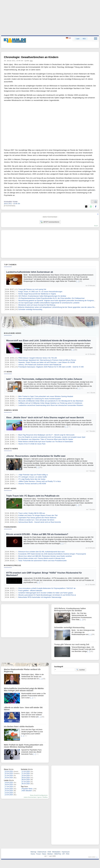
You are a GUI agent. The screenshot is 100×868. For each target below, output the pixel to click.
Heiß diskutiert (27, 791)
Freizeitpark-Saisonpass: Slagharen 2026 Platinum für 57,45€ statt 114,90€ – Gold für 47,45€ (51, 367)
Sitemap (33, 852)
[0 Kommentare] (10, 206)
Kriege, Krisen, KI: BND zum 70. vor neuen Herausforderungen (40, 292)
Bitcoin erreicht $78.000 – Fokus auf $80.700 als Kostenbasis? (37, 534)
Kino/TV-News (11, 449)
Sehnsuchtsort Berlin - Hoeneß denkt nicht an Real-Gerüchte (40, 522)
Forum (38, 854)
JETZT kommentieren (50, 222)
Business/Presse (13, 565)
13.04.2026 (9, 795)
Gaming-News (11, 410)
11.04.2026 (26, 773)
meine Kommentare (30, 797)
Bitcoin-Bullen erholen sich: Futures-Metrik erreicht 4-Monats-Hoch (42, 558)
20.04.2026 (9, 778)
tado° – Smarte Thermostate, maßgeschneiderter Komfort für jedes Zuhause (44, 379)
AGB (49, 852)
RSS (68, 854)
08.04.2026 (26, 780)
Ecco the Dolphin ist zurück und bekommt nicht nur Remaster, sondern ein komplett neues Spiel (52, 437)
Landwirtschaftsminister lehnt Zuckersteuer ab (30, 272)
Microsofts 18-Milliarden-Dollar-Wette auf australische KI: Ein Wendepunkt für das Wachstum (51, 401)
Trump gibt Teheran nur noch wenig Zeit (32, 289)
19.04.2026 (9, 782)
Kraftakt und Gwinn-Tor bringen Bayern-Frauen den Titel (38, 515)
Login (78, 39)
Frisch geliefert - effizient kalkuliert (30, 591)
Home (33, 854)
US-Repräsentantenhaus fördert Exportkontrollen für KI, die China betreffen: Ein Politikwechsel (51, 298)
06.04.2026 (26, 784)
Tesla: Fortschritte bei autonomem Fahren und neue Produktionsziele (42, 561)
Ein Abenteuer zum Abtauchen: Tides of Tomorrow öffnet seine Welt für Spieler (46, 439)
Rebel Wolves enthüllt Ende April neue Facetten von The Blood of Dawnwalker (46, 442)
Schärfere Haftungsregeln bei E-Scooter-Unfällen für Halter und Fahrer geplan (46, 593)
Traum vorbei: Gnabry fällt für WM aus (32, 513)
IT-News (8, 372)
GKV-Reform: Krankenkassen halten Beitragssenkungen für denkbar (42, 296)
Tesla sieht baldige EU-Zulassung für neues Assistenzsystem (40, 399)
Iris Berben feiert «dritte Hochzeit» (19, 727)
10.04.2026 (26, 776)
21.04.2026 (9, 776)
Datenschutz (42, 852)
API (63, 854)
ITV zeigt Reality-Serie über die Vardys (32, 479)
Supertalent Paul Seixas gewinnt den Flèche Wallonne (37, 518)
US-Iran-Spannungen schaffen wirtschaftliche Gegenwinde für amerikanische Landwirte (49, 303)
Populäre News (27, 789)
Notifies (45, 797)
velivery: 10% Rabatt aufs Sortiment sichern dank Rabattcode (40, 365)
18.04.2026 (9, 784)
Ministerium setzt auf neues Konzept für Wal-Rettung (37, 305)
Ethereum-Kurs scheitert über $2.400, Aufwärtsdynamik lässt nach (41, 552)
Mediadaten (56, 852)
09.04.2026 (26, 778)
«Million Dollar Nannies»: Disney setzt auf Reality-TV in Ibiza (39, 481)
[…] (78, 281)
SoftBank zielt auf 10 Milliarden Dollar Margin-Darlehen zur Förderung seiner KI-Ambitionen (50, 403)
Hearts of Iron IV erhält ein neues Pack (32, 444)
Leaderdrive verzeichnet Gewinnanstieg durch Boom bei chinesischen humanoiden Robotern (51, 405)
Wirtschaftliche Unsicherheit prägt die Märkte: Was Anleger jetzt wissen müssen (24, 689)
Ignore (40, 797)
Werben (50, 854)
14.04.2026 (9, 793)
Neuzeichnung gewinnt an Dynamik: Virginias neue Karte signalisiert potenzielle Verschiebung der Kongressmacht (58, 301)
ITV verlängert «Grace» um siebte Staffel (33, 477)
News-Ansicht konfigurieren (39, 795)
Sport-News (10, 488)
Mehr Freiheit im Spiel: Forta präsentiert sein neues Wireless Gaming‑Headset (46, 396)
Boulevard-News (13, 333)
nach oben (92, 857)
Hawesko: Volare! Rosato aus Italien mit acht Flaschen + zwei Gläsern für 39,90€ (47, 362)
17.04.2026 (9, 787)
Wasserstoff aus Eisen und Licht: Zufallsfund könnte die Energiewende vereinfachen (48, 341)
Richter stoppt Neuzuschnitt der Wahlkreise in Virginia (37, 294)
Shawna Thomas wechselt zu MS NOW (32, 484)
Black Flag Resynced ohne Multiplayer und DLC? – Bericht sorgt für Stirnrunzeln (46, 435)
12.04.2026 (26, 771)
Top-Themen (10, 265)
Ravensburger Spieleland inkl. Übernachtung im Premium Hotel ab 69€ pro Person (47, 360)
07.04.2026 (26, 782)
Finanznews (10, 527)
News (44, 854)
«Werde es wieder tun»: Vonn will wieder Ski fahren (36, 520)
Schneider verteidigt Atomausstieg (30, 309)
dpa (31, 61)
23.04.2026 (9, 771)
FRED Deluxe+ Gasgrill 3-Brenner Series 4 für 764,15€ (37, 358)
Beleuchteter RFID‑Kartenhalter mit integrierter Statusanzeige (40, 597)
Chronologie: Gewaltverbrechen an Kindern (31, 57)
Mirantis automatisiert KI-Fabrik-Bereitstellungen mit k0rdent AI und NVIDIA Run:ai (47, 595)
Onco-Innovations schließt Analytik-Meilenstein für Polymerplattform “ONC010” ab (47, 588)
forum (96, 226)
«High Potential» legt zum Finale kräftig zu (33, 475)
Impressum (66, 852)
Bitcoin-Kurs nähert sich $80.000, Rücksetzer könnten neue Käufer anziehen (45, 556)
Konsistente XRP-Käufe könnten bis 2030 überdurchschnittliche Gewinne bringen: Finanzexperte (52, 554)
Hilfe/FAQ (58, 854)
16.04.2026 (9, 789)
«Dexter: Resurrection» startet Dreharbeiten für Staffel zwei (36, 456)
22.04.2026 (9, 773)
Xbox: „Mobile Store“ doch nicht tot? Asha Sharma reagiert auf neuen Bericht (45, 418)
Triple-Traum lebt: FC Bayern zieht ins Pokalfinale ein (33, 496)
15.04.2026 (9, 791)
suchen (81, 670)
